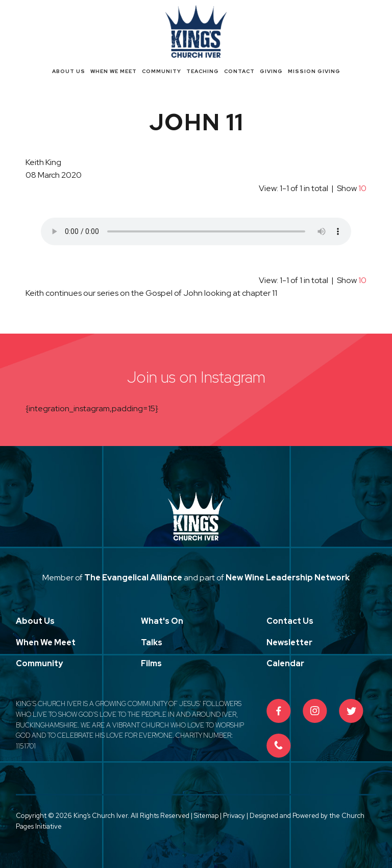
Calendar (285, 663)
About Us (69, 71)
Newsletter (289, 642)
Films (151, 663)
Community (162, 71)
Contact (239, 71)
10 (362, 188)
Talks (152, 642)
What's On (162, 621)
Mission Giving (314, 71)
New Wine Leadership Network (288, 578)
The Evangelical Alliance (133, 578)
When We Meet (114, 71)
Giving (271, 71)
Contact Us (290, 621)
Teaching (203, 71)
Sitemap (206, 816)
